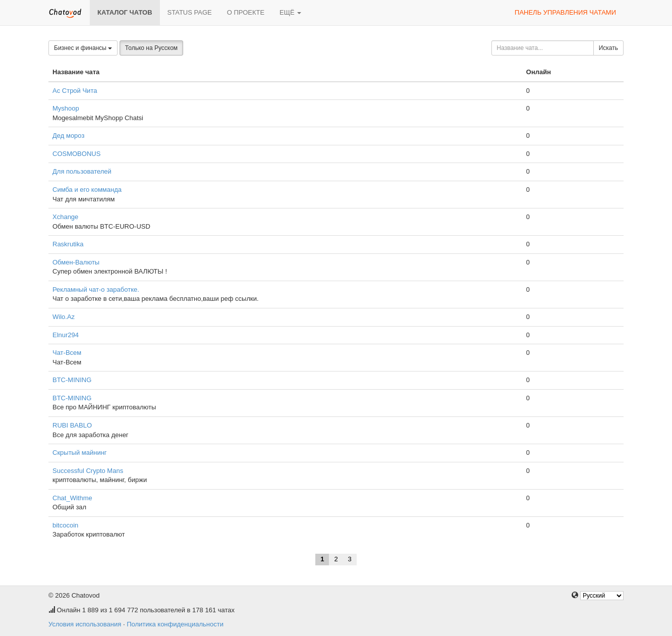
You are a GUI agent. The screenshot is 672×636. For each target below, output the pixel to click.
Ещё (290, 12)
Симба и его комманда (87, 190)
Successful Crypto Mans (88, 471)
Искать (608, 48)
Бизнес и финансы (83, 48)
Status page (190, 12)
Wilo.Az (64, 317)
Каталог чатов (125, 12)
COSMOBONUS (76, 154)
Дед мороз (68, 136)
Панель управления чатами (565, 12)
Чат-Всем (67, 353)
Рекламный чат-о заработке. (96, 289)
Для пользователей (82, 171)
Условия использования (85, 624)
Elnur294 (66, 335)
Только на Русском (151, 48)
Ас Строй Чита (75, 91)
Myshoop (66, 108)
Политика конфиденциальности (175, 624)
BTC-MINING (72, 380)
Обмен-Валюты (76, 262)
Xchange (65, 217)
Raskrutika (68, 244)
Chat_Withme (72, 498)
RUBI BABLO (72, 425)
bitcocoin (65, 525)
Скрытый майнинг (80, 453)
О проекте (246, 12)
